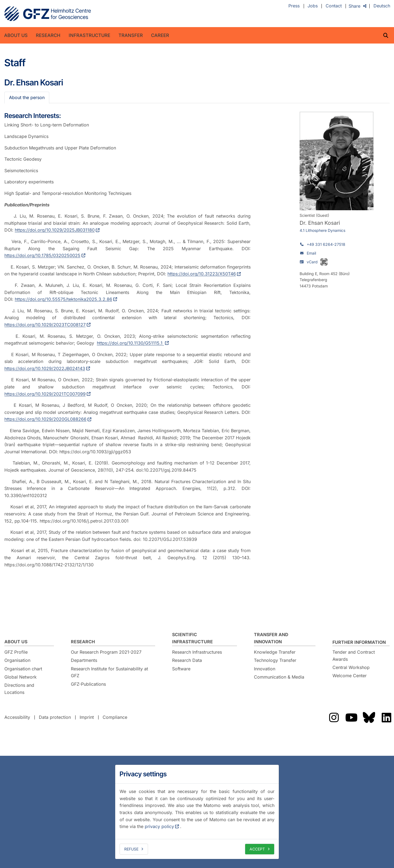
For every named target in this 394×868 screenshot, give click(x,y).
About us (16, 35)
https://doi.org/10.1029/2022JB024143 (45, 368)
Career (160, 35)
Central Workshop (351, 667)
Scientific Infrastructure (192, 638)
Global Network (21, 677)
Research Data (187, 660)
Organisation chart (23, 669)
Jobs (313, 6)
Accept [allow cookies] (257, 849)
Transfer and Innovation (271, 638)
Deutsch (382, 6)
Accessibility (17, 717)
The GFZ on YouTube (351, 717)
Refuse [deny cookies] (131, 849)
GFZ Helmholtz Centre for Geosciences (48, 14)
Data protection (55, 717)
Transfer (131, 35)
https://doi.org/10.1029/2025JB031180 (55, 230)
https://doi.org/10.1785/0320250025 (42, 255)
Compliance (115, 717)
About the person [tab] (27, 97)
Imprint (87, 717)
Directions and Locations (19, 689)
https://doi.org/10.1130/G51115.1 (130, 343)
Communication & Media (279, 677)
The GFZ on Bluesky (369, 717)
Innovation (265, 669)
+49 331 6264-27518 (326, 244)
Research (48, 35)
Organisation (17, 660)
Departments (84, 660)
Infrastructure (89, 35)
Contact (334, 6)
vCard (312, 262)
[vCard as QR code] (324, 262)
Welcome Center (350, 676)
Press (294, 6)
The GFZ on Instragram (334, 717)
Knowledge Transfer (275, 652)
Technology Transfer (275, 660)
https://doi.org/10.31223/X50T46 (202, 274)
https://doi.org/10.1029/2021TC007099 (45, 394)
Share (354, 6)
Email (311, 253)
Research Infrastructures (197, 652)
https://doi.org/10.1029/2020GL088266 (45, 419)
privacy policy (159, 826)
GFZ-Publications (88, 684)
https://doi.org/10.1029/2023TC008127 (45, 325)
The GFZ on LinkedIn (386, 717)
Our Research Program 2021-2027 (106, 652)
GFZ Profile (16, 652)
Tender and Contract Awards (354, 656)
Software (181, 669)
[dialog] (197, 812)
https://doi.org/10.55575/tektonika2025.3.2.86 (63, 299)
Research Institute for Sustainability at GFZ (109, 672)
